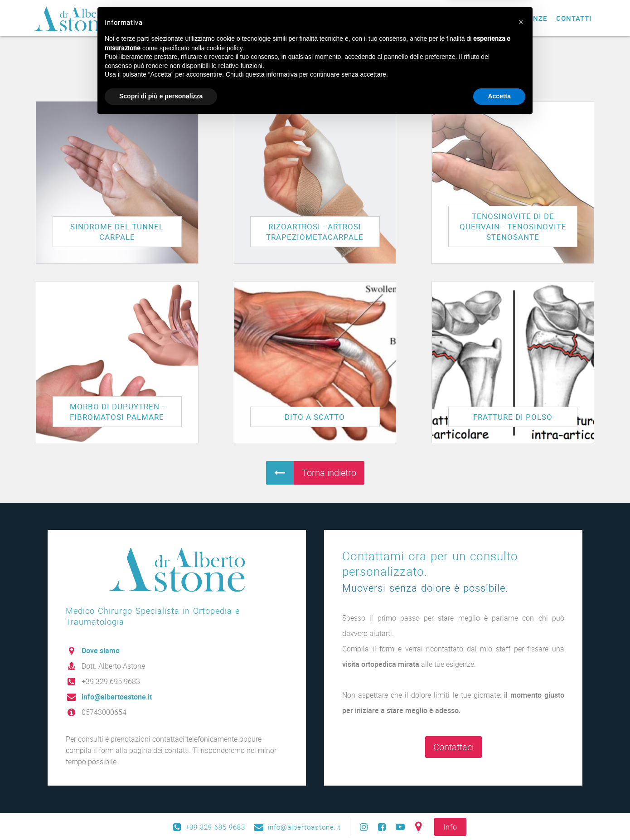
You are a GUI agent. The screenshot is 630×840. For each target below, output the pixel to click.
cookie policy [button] (225, 767)
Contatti (574, 18)
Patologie (381, 18)
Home (242, 18)
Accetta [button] (499, 815)
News (419, 18)
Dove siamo (101, 651)
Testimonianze (518, 18)
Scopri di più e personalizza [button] (161, 815)
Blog (448, 18)
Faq (473, 18)
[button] (521, 741)
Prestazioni (329, 18)
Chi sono (279, 18)
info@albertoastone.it (117, 697)
